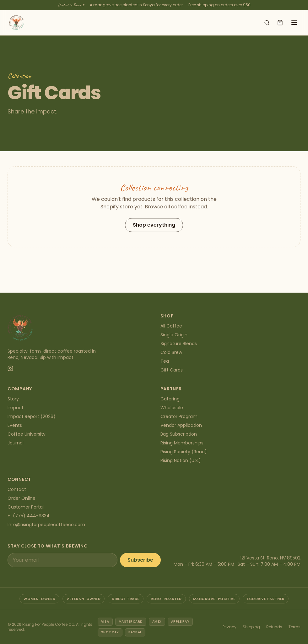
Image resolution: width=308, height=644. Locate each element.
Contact (17, 489)
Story (13, 399)
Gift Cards (172, 370)
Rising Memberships (182, 443)
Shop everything (154, 225)
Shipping (251, 627)
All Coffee (171, 326)
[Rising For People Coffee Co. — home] (16, 23)
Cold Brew (171, 352)
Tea (165, 361)
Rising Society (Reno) (184, 452)
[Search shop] (267, 23)
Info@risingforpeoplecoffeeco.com (46, 525)
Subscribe (140, 560)
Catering (170, 399)
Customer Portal (26, 507)
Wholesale (172, 408)
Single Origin (174, 335)
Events (15, 425)
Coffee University (27, 434)
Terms (294, 627)
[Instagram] (10, 368)
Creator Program (179, 416)
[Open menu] (294, 23)
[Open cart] (280, 23)
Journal (16, 443)
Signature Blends (179, 344)
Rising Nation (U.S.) (181, 460)
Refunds (274, 627)
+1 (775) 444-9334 (29, 516)
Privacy (230, 627)
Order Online (22, 498)
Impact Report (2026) (32, 416)
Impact (16, 408)
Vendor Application (181, 425)
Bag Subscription (179, 434)
